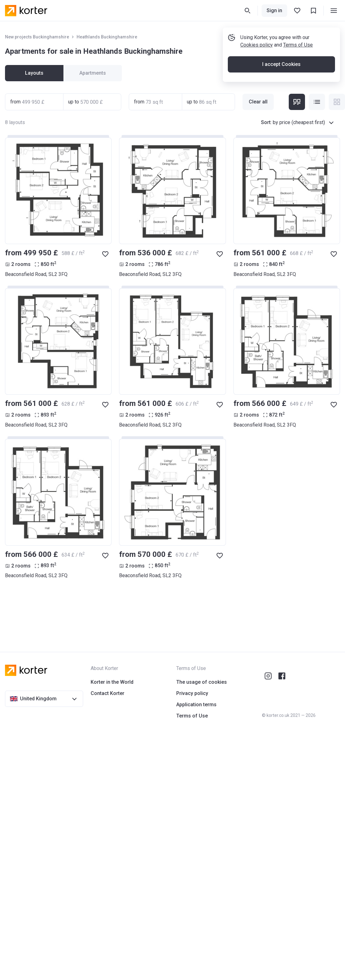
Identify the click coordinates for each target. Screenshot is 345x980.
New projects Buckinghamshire (37, 37)
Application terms (196, 705)
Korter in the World (112, 682)
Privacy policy (192, 693)
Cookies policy (257, 45)
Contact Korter (107, 693)
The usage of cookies (202, 682)
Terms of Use (298, 45)
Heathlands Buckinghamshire (107, 37)
